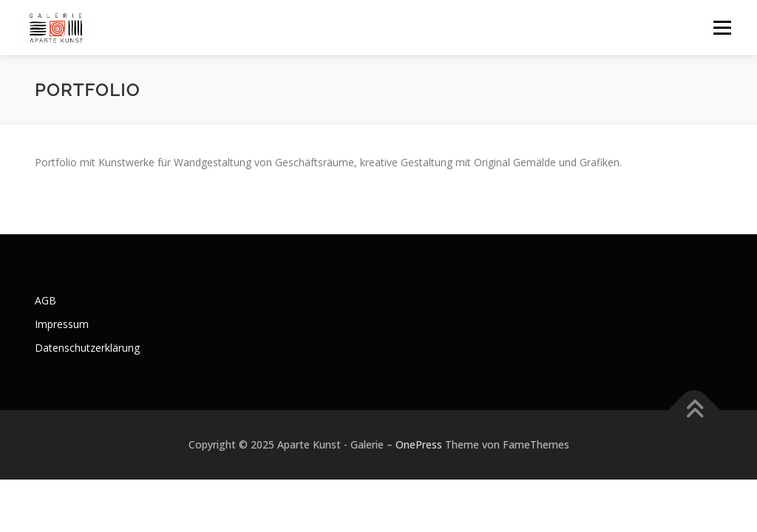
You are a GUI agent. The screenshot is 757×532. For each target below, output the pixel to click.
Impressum (62, 324)
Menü (722, 28)
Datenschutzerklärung (87, 348)
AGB (45, 300)
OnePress (419, 444)
